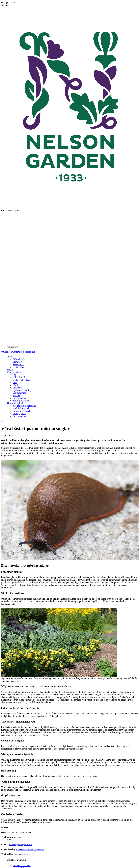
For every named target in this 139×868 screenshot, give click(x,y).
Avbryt (5, 5)
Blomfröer (17, 362)
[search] (2, 421)
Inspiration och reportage (24, 406)
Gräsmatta (17, 388)
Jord (15, 383)
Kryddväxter (18, 364)
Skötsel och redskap (22, 380)
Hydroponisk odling (22, 390)
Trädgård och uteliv (22, 408)
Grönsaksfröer (19, 359)
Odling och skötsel (21, 411)
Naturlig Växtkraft (21, 401)
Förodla (16, 395)
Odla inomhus (19, 398)
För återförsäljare (27, 352)
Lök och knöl (19, 377)
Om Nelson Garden (10, 352)
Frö (14, 375)
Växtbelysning (19, 393)
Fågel (15, 385)
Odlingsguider (19, 414)
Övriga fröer (18, 367)
